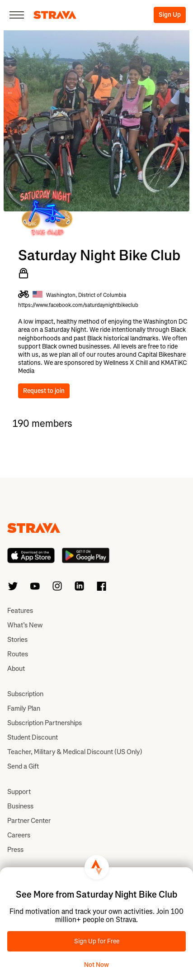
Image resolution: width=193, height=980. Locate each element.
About (16, 669)
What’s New (25, 625)
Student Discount (33, 737)
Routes (18, 654)
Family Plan (24, 708)
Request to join (44, 391)
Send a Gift (23, 766)
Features (20, 611)
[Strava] (55, 15)
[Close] (17, 15)
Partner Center (29, 821)
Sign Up (170, 15)
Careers (19, 835)
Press (15, 850)
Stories (17, 640)
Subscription (25, 694)
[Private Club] (24, 273)
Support (19, 792)
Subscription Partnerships (45, 723)
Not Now (96, 965)
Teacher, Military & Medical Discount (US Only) (75, 752)
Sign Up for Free (97, 941)
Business (20, 806)
